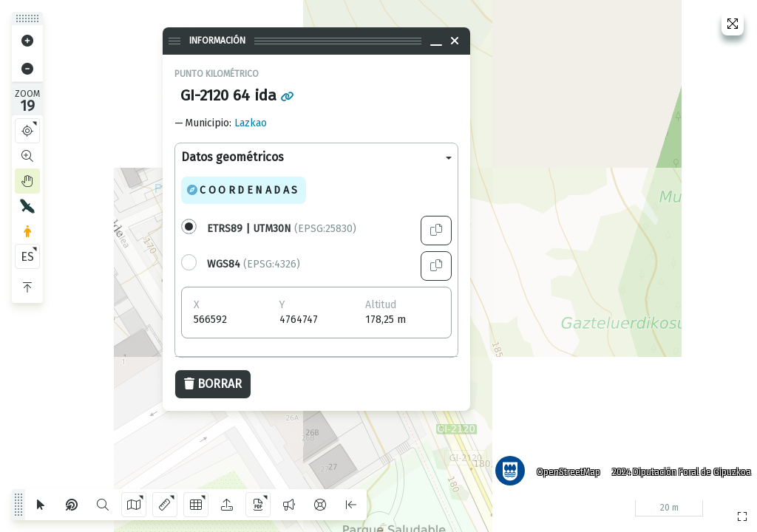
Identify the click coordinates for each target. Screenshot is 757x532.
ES (27, 257)
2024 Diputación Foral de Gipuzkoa (679, 469)
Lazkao (251, 123)
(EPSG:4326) (254, 264)
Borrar (213, 384)
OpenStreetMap (566, 469)
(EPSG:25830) (282, 229)
